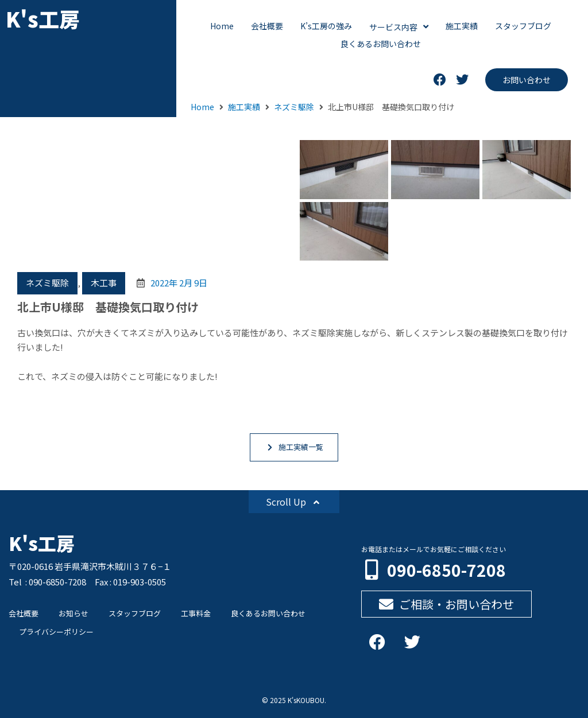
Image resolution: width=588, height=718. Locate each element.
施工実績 (244, 107)
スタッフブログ (135, 613)
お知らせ (73, 613)
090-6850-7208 (446, 570)
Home (202, 107)
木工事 (104, 283)
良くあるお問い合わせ (268, 613)
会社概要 (24, 613)
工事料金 (196, 613)
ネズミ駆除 (294, 107)
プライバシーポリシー (56, 632)
